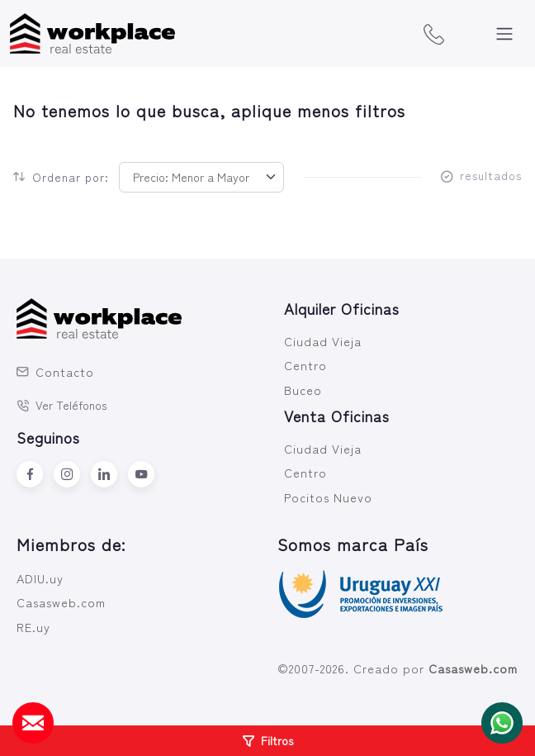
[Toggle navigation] (504, 34)
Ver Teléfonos (62, 405)
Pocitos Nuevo (328, 497)
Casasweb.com (61, 602)
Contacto (55, 371)
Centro (305, 365)
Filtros (268, 740)
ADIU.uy (40, 578)
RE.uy (33, 627)
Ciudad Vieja (323, 341)
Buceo (303, 390)
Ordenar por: (61, 177)
